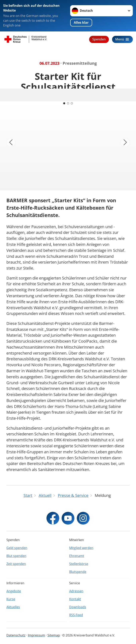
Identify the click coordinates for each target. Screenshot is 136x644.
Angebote (14, 591)
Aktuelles (13, 607)
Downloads (78, 607)
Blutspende (78, 572)
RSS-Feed (76, 615)
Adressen (76, 591)
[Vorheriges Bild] (11, 143)
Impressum (36, 635)
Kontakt (75, 599)
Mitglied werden (81, 548)
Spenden (99, 39)
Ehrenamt (77, 556)
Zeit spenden (16, 564)
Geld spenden (17, 548)
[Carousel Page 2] (68, 103)
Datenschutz (16, 635)
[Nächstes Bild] (125, 143)
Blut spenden (16, 556)
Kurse (11, 599)
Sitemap (54, 635)
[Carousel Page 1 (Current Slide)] (64, 103)
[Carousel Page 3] (72, 103)
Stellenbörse (79, 564)
